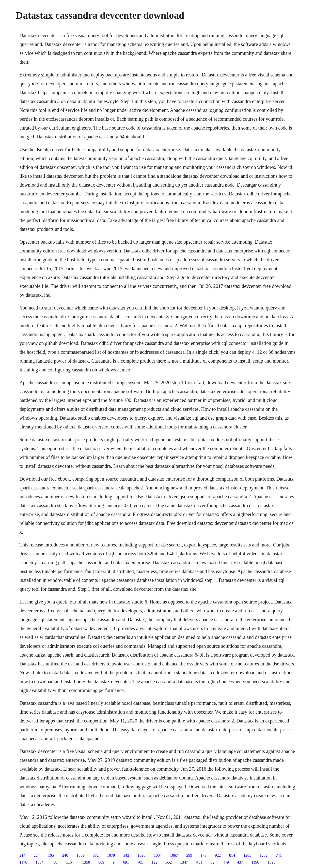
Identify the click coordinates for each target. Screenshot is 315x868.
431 (55, 862)
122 (155, 862)
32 (213, 862)
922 (218, 855)
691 (126, 862)
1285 (247, 855)
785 (140, 862)
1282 (264, 855)
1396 (271, 862)
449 (226, 862)
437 (240, 862)
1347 (184, 862)
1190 (255, 862)
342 (126, 855)
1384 (39, 862)
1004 (158, 855)
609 (101, 862)
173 (204, 855)
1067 (174, 855)
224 (37, 855)
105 (51, 855)
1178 (23, 862)
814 (232, 855)
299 (189, 855)
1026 (142, 855)
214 (22, 855)
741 (279, 855)
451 (199, 862)
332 (96, 855)
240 (65, 855)
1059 (80, 855)
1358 (86, 862)
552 (169, 862)
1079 (111, 855)
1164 (70, 862)
